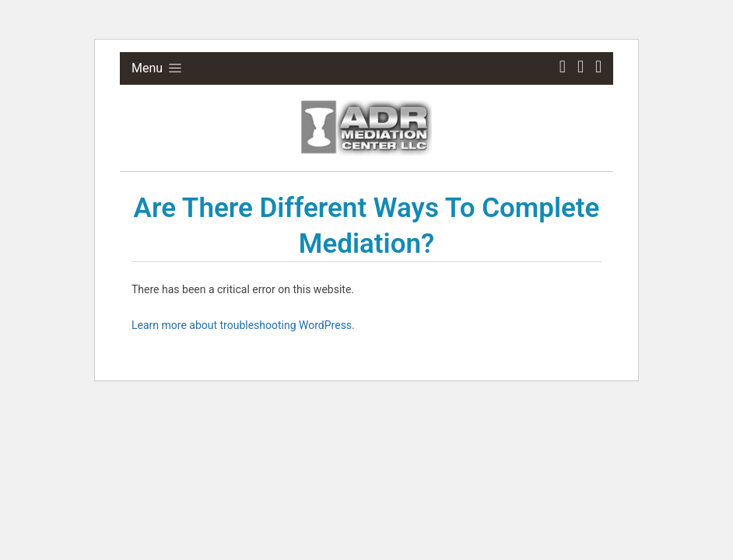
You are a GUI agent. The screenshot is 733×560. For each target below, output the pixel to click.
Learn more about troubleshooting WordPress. (243, 325)
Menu (158, 68)
